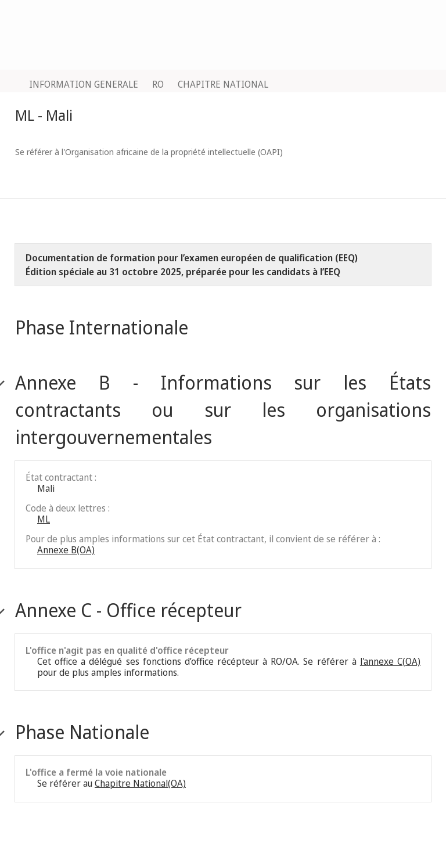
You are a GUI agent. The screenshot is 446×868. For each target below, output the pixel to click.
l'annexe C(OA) (390, 661)
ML (44, 519)
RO (158, 84)
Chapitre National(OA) (140, 783)
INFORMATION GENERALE (84, 84)
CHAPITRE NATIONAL (223, 84)
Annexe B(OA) (66, 550)
